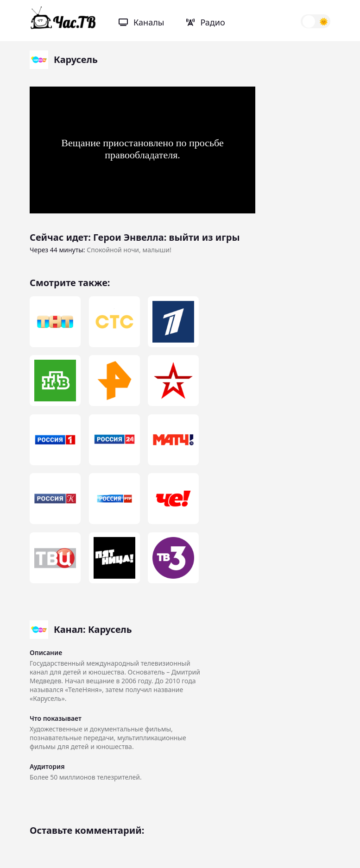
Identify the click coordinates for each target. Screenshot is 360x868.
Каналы (141, 22)
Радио (205, 22)
